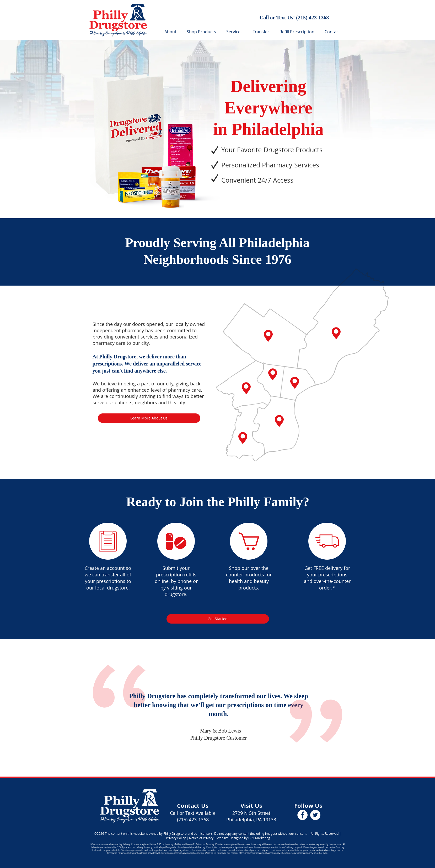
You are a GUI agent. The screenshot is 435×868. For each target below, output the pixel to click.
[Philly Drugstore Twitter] (315, 815)
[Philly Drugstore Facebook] (302, 815)
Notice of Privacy (201, 838)
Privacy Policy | (177, 838)
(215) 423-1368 (312, 18)
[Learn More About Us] (149, 418)
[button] (235, 32)
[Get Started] (218, 619)
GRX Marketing (259, 838)
